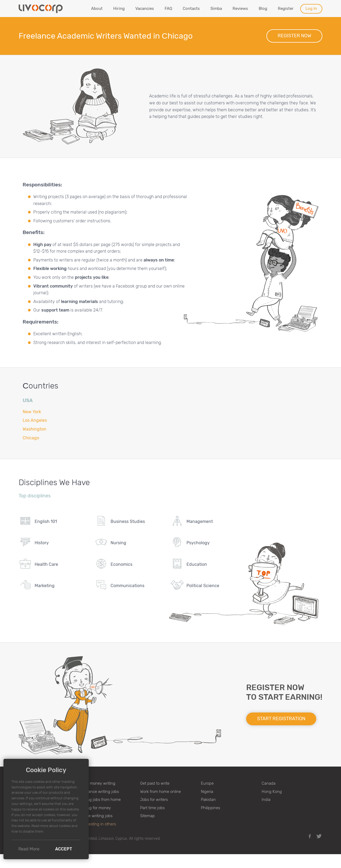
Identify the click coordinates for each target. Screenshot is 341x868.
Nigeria (207, 792)
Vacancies (145, 9)
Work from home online (161, 792)
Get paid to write (155, 783)
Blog (263, 9)
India (266, 800)
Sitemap (147, 816)
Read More (29, 849)
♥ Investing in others (98, 824)
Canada (269, 783)
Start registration (281, 719)
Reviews (240, 9)
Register (286, 9)
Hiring (119, 9)
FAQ (168, 9)
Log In (311, 9)
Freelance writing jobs (99, 792)
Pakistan (208, 800)
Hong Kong (272, 792)
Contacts (191, 9)
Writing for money (95, 808)
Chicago (31, 438)
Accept (64, 849)
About (97, 9)
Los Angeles (35, 420)
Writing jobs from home (100, 800)
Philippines (210, 808)
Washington (34, 429)
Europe (207, 783)
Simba (216, 9)
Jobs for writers (154, 800)
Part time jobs (152, 808)
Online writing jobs (96, 816)
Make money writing (97, 783)
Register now (294, 36)
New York (32, 412)
